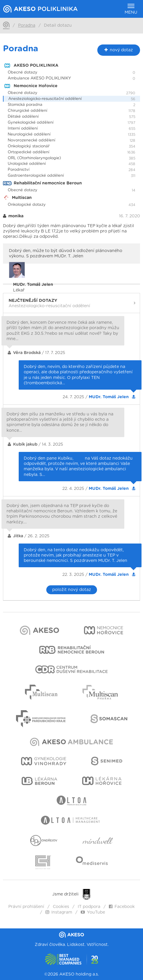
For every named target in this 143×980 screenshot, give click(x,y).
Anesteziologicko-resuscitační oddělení (45, 99)
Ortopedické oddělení (28, 152)
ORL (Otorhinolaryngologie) (34, 158)
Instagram (59, 912)
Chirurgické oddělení (27, 111)
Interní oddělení (23, 129)
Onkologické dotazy (27, 205)
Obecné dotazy (23, 72)
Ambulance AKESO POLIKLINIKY (39, 78)
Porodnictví (19, 170)
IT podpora (89, 907)
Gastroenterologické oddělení (36, 176)
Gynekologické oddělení (31, 123)
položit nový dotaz (72, 590)
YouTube (93, 912)
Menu (131, 9)
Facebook (122, 907)
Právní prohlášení (26, 907)
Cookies (61, 907)
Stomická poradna (25, 105)
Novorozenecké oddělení (31, 140)
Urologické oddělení (27, 164)
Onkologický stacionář (29, 146)
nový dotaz (119, 50)
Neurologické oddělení (29, 134)
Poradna (27, 26)
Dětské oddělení (23, 117)
